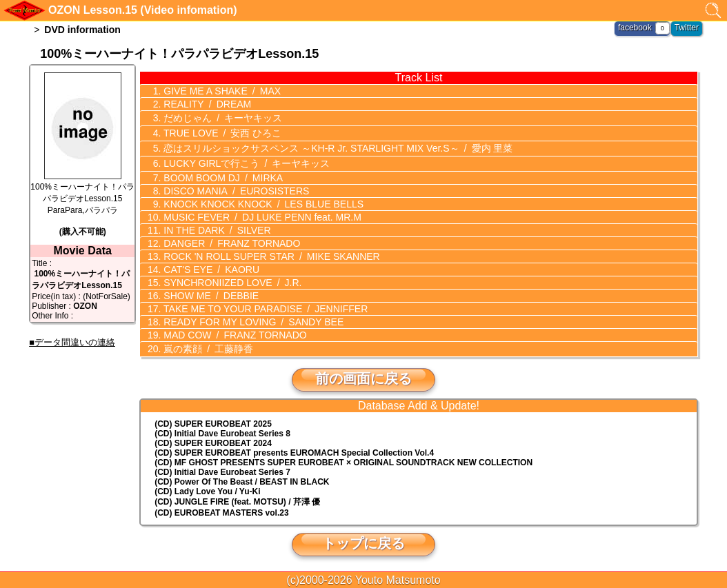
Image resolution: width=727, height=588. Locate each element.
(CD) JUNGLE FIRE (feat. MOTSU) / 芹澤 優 (237, 498)
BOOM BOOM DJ (222, 175)
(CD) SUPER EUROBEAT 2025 (213, 420)
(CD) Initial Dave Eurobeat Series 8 (222, 430)
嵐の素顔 (207, 345)
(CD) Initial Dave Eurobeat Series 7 (222, 469)
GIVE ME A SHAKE (221, 91)
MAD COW (233, 332)
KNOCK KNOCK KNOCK (262, 201)
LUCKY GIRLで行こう (245, 161)
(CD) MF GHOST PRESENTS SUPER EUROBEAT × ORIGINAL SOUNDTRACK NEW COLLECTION (343, 459)
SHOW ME (210, 293)
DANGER (230, 241)
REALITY (206, 104)
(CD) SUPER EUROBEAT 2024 (213, 440)
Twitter (687, 28)
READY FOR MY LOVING (252, 319)
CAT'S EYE (210, 267)
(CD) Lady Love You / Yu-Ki (207, 488)
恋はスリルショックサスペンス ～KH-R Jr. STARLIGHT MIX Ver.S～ (337, 146)
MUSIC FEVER (261, 214)
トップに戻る (363, 540)
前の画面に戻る (363, 375)
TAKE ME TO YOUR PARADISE (264, 306)
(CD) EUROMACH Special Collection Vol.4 (294, 449)
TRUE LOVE (221, 132)
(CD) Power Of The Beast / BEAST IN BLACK (242, 478)
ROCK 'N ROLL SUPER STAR (270, 254)
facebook (635, 28)
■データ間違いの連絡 (72, 342)
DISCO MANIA (235, 188)
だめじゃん (221, 117)
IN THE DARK (216, 227)
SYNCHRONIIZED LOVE (231, 280)
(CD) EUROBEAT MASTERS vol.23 (221, 509)
